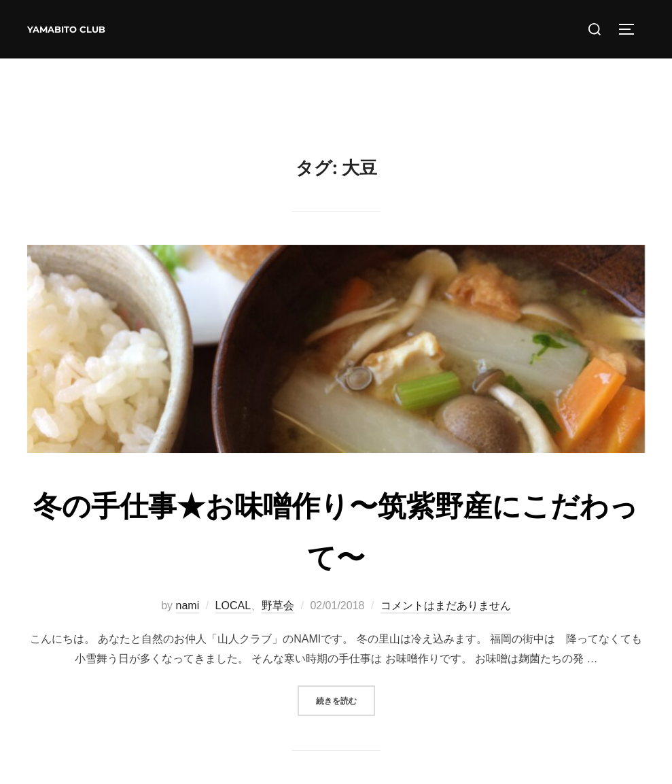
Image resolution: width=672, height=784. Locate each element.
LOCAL (233, 606)
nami (188, 606)
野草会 (278, 606)
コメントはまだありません (446, 606)
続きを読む (346, 699)
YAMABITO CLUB (66, 29)
